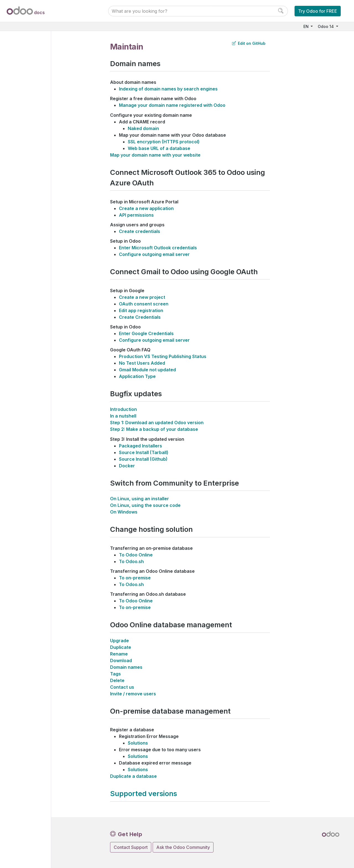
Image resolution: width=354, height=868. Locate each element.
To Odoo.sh (131, 561)
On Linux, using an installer (140, 499)
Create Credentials (140, 317)
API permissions (136, 215)
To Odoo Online (136, 555)
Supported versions (144, 793)
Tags (115, 674)
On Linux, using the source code (145, 505)
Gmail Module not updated (147, 370)
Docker (127, 466)
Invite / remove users (133, 694)
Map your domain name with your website (155, 155)
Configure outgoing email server (154, 254)
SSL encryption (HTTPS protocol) (164, 142)
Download (121, 660)
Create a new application (146, 208)
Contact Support (131, 847)
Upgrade (119, 641)
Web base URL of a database (159, 148)
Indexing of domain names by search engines (168, 89)
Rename (119, 654)
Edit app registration (141, 310)
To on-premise (135, 578)
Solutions (138, 743)
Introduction (123, 409)
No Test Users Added (142, 363)
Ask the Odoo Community (183, 847)
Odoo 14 (326, 26)
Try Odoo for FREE (318, 11)
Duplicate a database (133, 776)
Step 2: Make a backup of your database (154, 429)
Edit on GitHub (249, 43)
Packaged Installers (140, 446)
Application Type (137, 376)
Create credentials (140, 231)
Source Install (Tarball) (144, 452)
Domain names (126, 667)
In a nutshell (123, 416)
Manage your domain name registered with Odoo (172, 105)
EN (307, 26)
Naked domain (143, 128)
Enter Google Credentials (146, 333)
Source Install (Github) (143, 459)
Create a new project (142, 297)
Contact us (122, 687)
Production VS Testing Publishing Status (163, 356)
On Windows (124, 512)
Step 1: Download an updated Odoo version (157, 423)
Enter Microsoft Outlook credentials (158, 248)
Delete (117, 680)
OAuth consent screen (144, 304)
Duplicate (121, 647)
